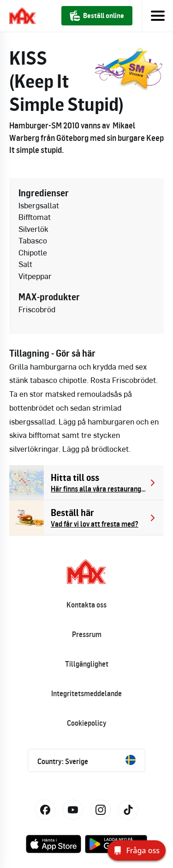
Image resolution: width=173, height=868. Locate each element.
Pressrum (87, 634)
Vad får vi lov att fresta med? (95, 524)
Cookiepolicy (87, 723)
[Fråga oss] (137, 850)
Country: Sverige (86, 760)
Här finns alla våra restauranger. (99, 489)
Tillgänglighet (87, 664)
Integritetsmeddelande (86, 693)
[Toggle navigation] (157, 16)
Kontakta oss (86, 605)
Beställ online (97, 16)
